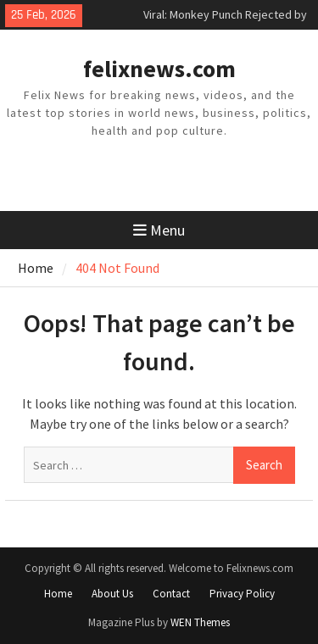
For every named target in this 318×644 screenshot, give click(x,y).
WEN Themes (200, 622)
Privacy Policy (242, 594)
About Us (112, 594)
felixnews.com (159, 69)
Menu (159, 230)
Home (58, 594)
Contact (171, 594)
